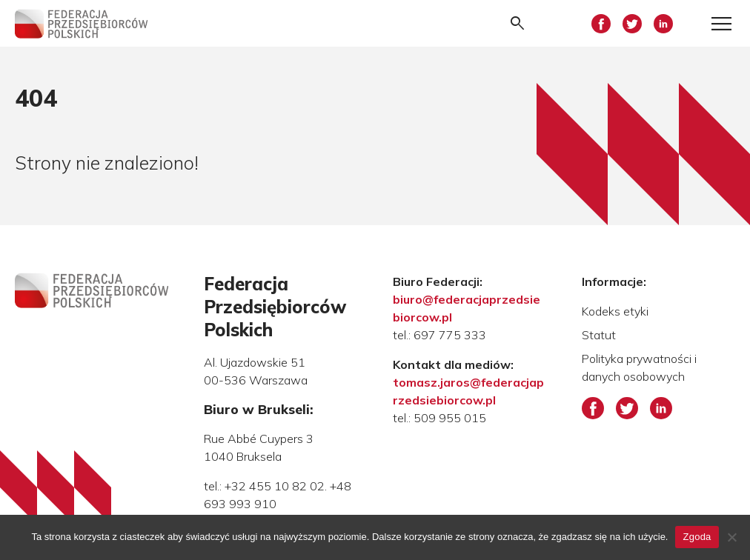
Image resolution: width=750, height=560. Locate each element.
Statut (599, 335)
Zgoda (697, 537)
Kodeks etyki (615, 311)
